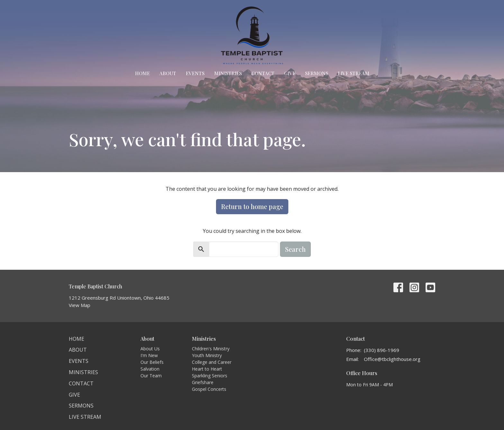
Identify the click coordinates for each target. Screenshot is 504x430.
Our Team (151, 376)
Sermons (317, 73)
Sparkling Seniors (210, 376)
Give (290, 73)
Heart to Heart (207, 369)
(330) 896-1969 (382, 350)
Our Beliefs (152, 362)
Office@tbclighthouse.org (392, 359)
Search (295, 249)
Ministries (228, 73)
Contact (263, 73)
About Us (150, 349)
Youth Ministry (207, 355)
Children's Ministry (211, 349)
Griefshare (203, 382)
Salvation (150, 369)
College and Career (212, 362)
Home (142, 73)
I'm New (149, 355)
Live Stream (354, 73)
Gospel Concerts (209, 389)
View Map (80, 305)
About (168, 73)
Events (195, 73)
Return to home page (252, 206)
